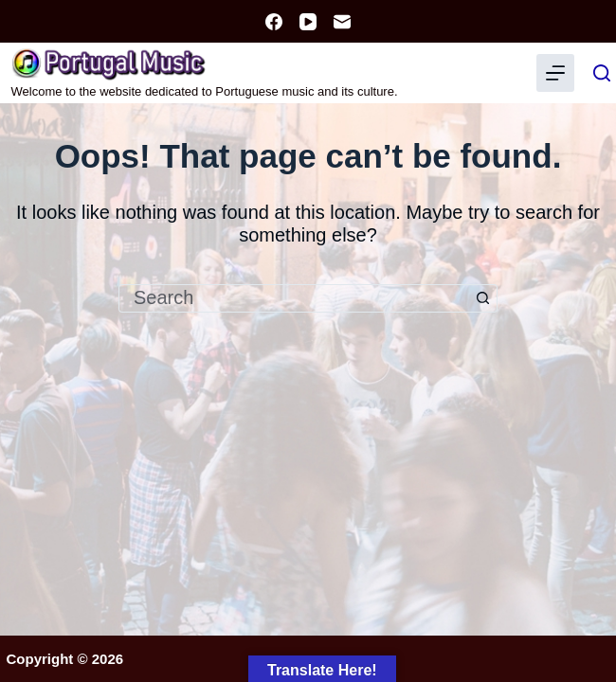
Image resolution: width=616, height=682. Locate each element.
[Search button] (483, 298)
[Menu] (555, 73)
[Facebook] (274, 22)
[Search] (602, 73)
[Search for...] (294, 298)
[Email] (342, 22)
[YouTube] (308, 22)
